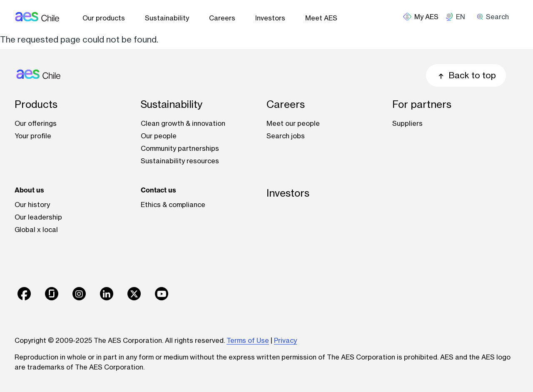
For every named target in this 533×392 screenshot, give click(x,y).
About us (29, 190)
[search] (496, 17)
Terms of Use (248, 340)
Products (36, 104)
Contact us (158, 190)
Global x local (36, 230)
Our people (159, 136)
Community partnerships (180, 148)
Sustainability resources (180, 161)
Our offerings (36, 123)
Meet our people (293, 123)
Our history (32, 205)
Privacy (285, 340)
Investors (270, 18)
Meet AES (321, 18)
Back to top (466, 75)
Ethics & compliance (173, 205)
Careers (222, 18)
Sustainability (167, 18)
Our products (104, 18)
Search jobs (286, 136)
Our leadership (38, 217)
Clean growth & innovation (183, 123)
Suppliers (407, 123)
